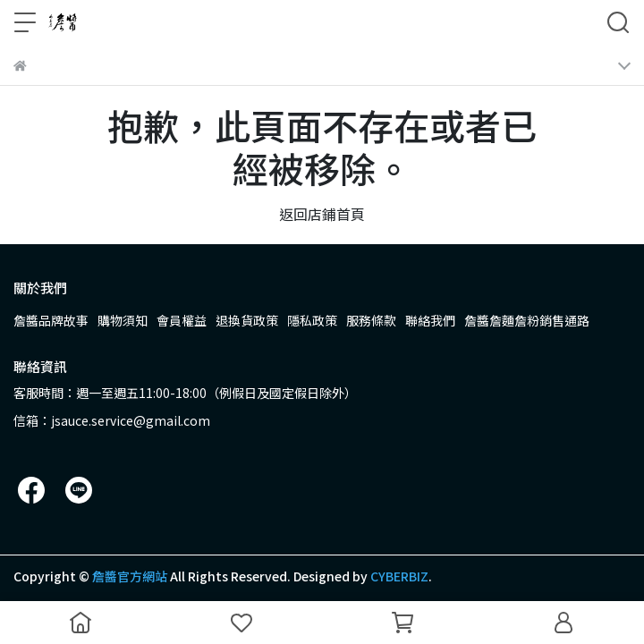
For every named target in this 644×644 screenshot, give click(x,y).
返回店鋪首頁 (322, 214)
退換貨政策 (247, 320)
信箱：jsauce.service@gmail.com (112, 420)
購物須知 (123, 320)
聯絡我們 (430, 320)
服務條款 (371, 320)
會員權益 (182, 320)
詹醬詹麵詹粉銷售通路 (527, 320)
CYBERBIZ (399, 576)
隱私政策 (312, 320)
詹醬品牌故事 (51, 320)
